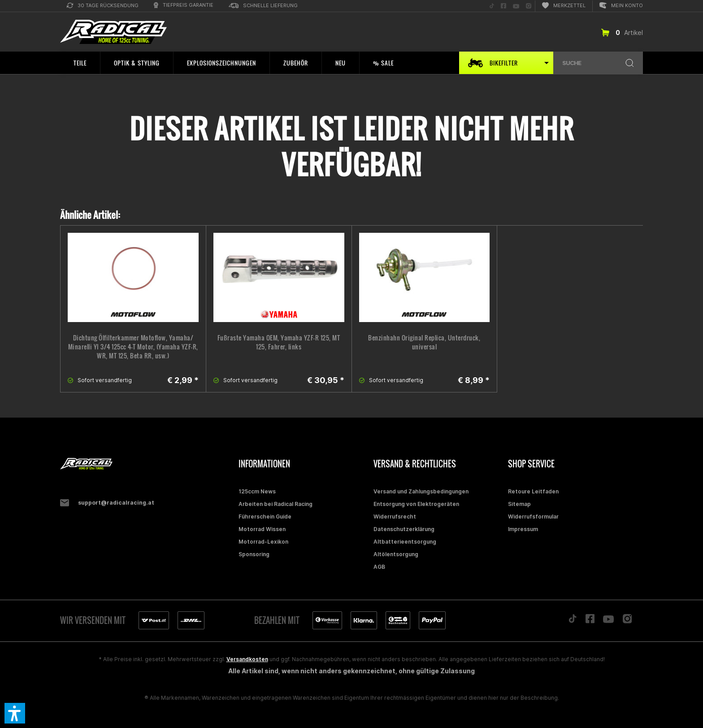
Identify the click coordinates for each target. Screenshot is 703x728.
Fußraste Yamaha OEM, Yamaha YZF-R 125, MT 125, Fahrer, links (279, 342)
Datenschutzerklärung (404, 529)
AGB (379, 567)
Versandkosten (247, 659)
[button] (15, 713)
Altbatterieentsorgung (405, 542)
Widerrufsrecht (395, 517)
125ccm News (257, 491)
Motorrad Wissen (262, 529)
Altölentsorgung (396, 554)
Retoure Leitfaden (533, 491)
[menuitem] (103, 6)
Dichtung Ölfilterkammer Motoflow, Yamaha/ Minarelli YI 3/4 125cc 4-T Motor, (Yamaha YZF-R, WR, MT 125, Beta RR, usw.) (133, 347)
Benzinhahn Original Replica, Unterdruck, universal (424, 342)
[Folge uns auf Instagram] (529, 6)
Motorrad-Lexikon (263, 542)
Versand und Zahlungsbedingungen (421, 491)
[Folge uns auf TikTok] (492, 6)
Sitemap (519, 504)
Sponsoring (254, 554)
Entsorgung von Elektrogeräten (416, 504)
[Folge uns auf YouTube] (516, 6)
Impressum (523, 529)
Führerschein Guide (265, 517)
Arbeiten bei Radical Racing (276, 504)
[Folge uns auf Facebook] (503, 6)
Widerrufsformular (533, 517)
